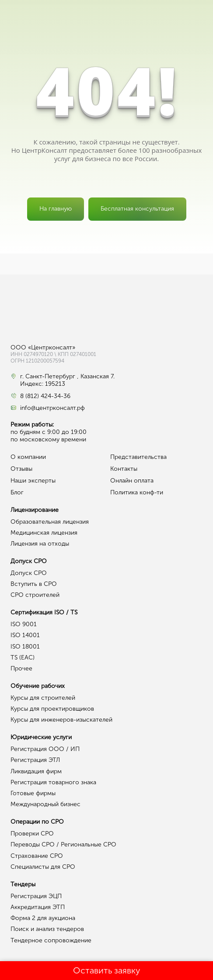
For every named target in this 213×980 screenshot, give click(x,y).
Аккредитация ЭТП (38, 907)
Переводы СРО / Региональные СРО (63, 844)
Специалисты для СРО (43, 867)
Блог (17, 492)
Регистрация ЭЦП (36, 896)
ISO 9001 (24, 624)
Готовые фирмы (33, 793)
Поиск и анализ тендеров (47, 929)
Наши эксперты (33, 481)
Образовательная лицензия (50, 522)
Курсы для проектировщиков (52, 709)
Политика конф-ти (137, 492)
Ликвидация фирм (36, 771)
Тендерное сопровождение (51, 940)
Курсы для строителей (43, 698)
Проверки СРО (32, 834)
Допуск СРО (29, 573)
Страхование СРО (37, 856)
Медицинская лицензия (44, 533)
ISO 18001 (25, 647)
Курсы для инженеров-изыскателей (61, 720)
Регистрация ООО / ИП (45, 749)
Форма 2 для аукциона (43, 918)
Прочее (21, 668)
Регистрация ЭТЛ (35, 760)
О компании (28, 457)
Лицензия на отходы (40, 544)
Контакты (124, 469)
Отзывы (21, 469)
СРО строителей (35, 595)
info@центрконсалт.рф (52, 408)
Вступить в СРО (34, 584)
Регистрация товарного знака (53, 782)
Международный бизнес (45, 804)
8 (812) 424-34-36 (45, 396)
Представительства (138, 457)
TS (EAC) (23, 657)
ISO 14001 (25, 635)
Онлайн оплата (132, 481)
